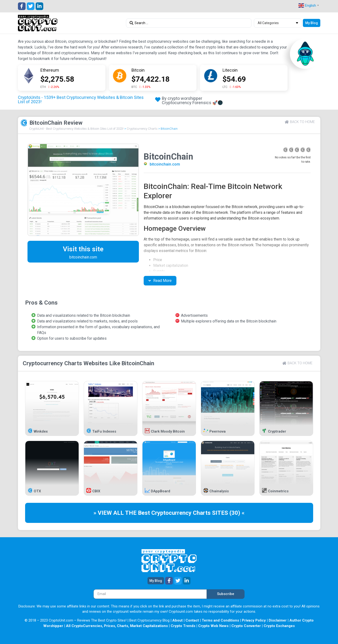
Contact (192, 620)
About (177, 620)
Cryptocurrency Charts (142, 129)
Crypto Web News (213, 626)
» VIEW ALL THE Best (122, 513)
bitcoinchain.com (165, 164)
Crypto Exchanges (279, 626)
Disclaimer (278, 620)
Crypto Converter (246, 626)
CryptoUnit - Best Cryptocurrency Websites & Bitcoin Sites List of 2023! (76, 129)
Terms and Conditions (220, 620)
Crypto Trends (183, 626)
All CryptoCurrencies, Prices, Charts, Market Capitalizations (117, 626)
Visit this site (83, 249)
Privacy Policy (254, 620)
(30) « (237, 513)
